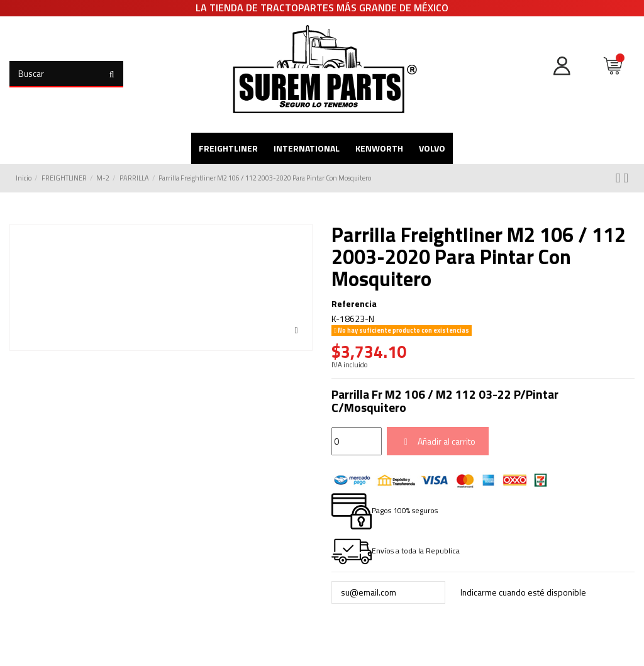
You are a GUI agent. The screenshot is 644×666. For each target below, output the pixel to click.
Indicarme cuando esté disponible (525, 592)
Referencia (354, 304)
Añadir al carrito (438, 441)
